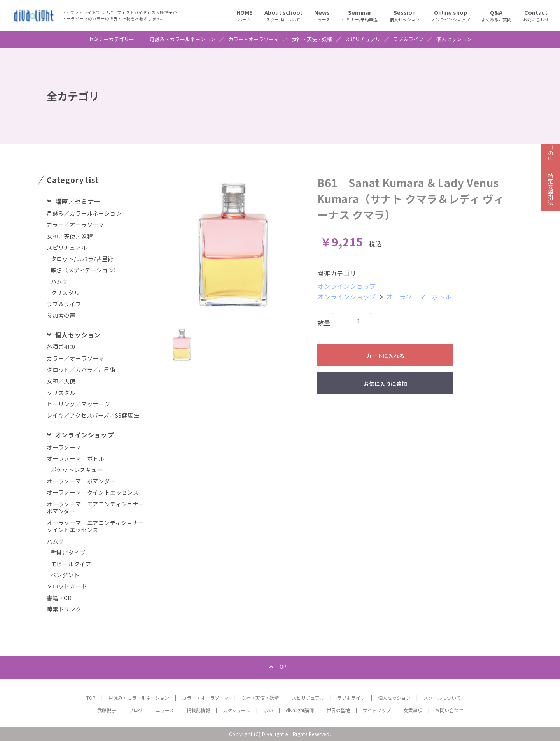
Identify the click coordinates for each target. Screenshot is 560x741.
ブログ (136, 710)
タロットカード (67, 586)
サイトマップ (377, 710)
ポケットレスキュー (77, 470)
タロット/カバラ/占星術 (82, 259)
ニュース (165, 710)
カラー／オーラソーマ (75, 225)
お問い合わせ (449, 710)
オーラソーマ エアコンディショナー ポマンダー (98, 508)
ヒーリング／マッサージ (78, 404)
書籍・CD (59, 598)
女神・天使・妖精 (312, 39)
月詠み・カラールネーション (183, 39)
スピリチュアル (363, 39)
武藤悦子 (107, 710)
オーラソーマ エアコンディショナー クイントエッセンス (98, 526)
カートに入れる (385, 356)
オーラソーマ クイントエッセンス (93, 493)
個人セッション (454, 39)
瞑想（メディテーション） (85, 270)
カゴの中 (550, 158)
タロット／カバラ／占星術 (81, 370)
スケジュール (237, 710)
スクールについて (442, 698)
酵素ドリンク (64, 609)
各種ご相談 (61, 347)
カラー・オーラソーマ (254, 39)
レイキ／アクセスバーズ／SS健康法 (93, 415)
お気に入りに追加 (385, 384)
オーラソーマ (64, 447)
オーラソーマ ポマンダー (81, 481)
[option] (233, 245)
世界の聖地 (338, 710)
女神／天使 (61, 381)
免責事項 (413, 710)
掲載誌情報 (198, 710)
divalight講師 (300, 710)
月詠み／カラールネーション (84, 213)
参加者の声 (61, 315)
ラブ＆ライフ (408, 39)
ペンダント (65, 575)
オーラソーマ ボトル (75, 459)
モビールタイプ (71, 564)
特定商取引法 (550, 201)
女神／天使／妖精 (70, 236)
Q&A (268, 710)
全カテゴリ (73, 96)
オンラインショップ (84, 435)
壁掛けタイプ (68, 553)
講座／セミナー (77, 201)
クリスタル (65, 293)
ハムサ (59, 282)
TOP (282, 667)
